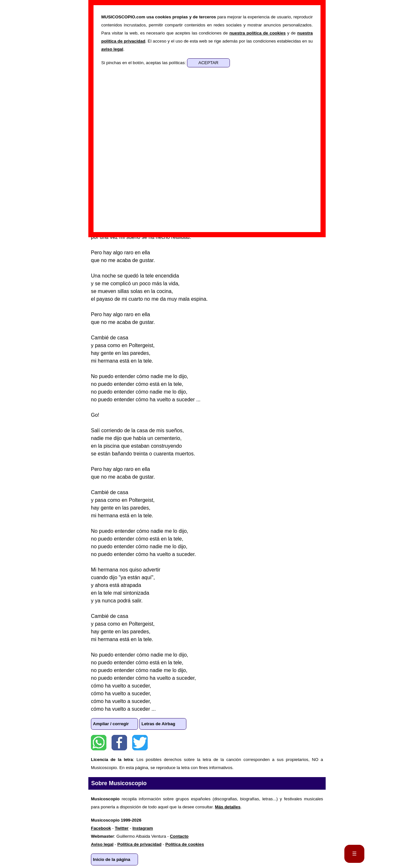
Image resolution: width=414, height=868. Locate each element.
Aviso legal (102, 844)
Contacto (179, 836)
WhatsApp (99, 743)
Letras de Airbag (158, 724)
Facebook (119, 743)
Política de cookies (185, 844)
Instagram (143, 828)
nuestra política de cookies (257, 33)
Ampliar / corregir (111, 724)
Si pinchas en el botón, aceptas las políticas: (144, 63)
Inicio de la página (112, 859)
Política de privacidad (139, 844)
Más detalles (228, 807)
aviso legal (112, 49)
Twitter (140, 743)
